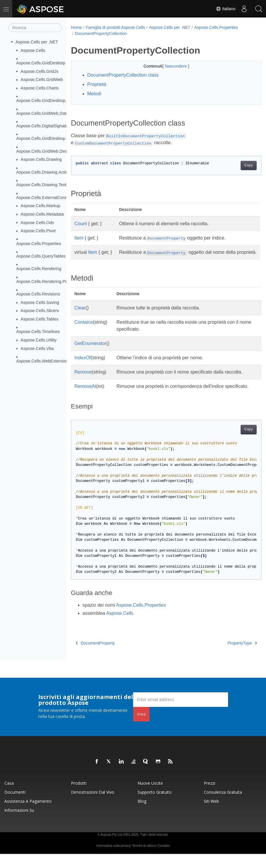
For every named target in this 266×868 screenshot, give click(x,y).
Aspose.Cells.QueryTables (41, 256)
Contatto (164, 860)
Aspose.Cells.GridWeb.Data (42, 113)
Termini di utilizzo (144, 860)
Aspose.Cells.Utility (39, 340)
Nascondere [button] (169, 66)
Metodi (94, 94)
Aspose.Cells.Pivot (38, 231)
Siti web (211, 815)
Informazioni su (19, 824)
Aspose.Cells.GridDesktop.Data (46, 101)
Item (79, 238)
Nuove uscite (150, 797)
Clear (80, 315)
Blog (142, 815)
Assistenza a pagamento (28, 815)
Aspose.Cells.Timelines (38, 332)
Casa (9, 797)
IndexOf (83, 365)
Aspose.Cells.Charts (40, 88)
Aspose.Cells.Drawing (41, 159)
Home (76, 27)
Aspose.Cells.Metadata (42, 214)
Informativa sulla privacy (114, 860)
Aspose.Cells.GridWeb (42, 80)
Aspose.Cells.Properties (39, 243)
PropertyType (229, 657)
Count (81, 224)
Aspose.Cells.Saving (40, 302)
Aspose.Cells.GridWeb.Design (45, 151)
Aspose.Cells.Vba (37, 348)
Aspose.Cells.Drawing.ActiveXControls (52, 172)
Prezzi (210, 797)
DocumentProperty (95, 657)
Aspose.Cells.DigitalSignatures (45, 126)
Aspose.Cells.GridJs (40, 71)
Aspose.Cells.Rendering (39, 269)
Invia (141, 728)
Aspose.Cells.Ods (37, 222)
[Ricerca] (35, 28)
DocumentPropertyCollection (101, 34)
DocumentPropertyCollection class (123, 75)
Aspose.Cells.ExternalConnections (49, 198)
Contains (84, 329)
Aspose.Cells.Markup (41, 206)
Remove (83, 379)
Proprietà (97, 84)
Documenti (15, 806)
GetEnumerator (90, 350)
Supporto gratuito (155, 806)
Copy (235, 165)
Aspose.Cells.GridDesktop (41, 63)
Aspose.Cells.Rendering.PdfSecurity (50, 281)
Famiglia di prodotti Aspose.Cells (115, 27)
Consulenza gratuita (223, 806)
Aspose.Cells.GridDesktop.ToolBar (49, 138)
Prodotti (79, 797)
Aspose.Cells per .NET (37, 42)
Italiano (226, 9)
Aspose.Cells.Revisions (38, 294)
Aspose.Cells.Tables (40, 319)
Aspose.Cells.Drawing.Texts (42, 185)
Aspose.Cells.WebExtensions (44, 361)
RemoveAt (85, 393)
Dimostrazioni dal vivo (93, 806)
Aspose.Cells (33, 50)
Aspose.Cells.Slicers (40, 311)
